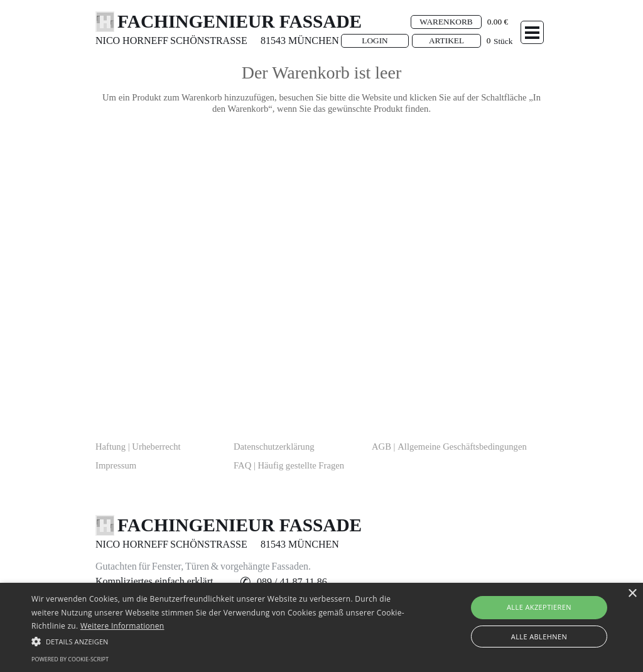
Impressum (116, 465)
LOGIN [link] (375, 41)
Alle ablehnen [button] (539, 637)
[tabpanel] (139, 41)
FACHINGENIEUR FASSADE (240, 21)
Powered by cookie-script (70, 659)
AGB (449, 447)
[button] (292, 582)
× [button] (632, 594)
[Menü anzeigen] (532, 32)
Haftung (138, 447)
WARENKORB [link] (446, 22)
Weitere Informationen (122, 626)
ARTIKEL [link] (446, 41)
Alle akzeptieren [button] (539, 607)
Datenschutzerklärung (274, 447)
